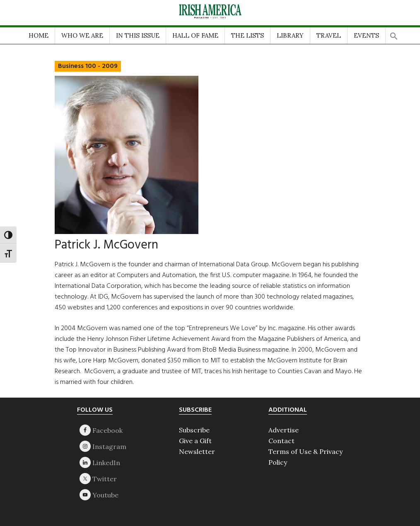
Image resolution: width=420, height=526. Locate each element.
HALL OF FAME (195, 35)
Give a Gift (195, 441)
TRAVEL (329, 35)
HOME (39, 35)
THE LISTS (247, 35)
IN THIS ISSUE (138, 35)
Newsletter (197, 451)
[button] (394, 34)
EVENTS (366, 35)
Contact (281, 441)
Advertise (284, 430)
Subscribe (194, 430)
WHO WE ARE (82, 35)
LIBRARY (290, 35)
